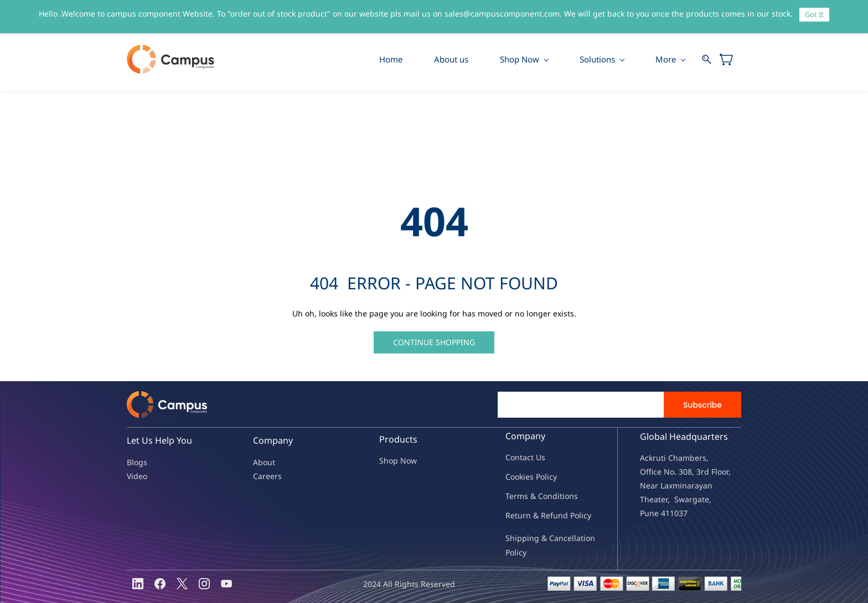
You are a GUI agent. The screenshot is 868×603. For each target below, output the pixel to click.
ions (570, 496)
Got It (814, 14)
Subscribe (702, 405)
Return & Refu (532, 515)
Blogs (137, 462)
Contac (518, 457)
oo (515, 477)
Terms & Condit (534, 496)
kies (526, 477)
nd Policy (575, 515)
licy (551, 477)
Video (137, 476)
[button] (434, 342)
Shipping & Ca (532, 538)
